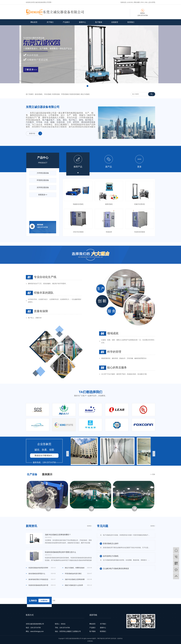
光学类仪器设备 (43, 187)
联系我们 (131, 22)
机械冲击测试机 (140, 204)
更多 (139, 167)
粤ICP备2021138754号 (104, 638)
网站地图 (137, 2)
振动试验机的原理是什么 (37, 574)
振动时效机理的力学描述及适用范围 (38, 580)
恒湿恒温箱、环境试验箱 (60, 94)
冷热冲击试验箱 (78, 232)
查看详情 (32, 133)
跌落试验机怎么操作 (111, 546)
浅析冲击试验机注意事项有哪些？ (75, 580)
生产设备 (32, 474)
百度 (54, 601)
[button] (87, 86)
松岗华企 (120, 638)
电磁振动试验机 (78, 204)
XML (146, 2)
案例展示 (47, 474)
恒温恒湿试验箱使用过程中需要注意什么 (38, 586)
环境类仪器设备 (43, 180)
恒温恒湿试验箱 (140, 232)
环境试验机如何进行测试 (73, 574)
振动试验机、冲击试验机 (43, 94)
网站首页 (34, 22)
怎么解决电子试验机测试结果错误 (116, 533)
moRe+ (89, 526)
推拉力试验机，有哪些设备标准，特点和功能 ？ (75, 569)
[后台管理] (152, 2)
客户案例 (99, 22)
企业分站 (130, 2)
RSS (142, 2)
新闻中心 (82, 22)
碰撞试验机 (109, 204)
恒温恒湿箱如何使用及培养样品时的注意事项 (38, 569)
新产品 (109, 167)
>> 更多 (153, 474)
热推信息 (123, 2)
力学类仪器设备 (43, 173)
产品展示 (66, 22)
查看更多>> (43, 195)
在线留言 (115, 22)
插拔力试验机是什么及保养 (74, 585)
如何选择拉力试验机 (111, 558)
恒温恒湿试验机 (75, 94)
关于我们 (50, 22)
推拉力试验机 (85, 94)
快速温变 (109, 232)
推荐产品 (78, 167)
